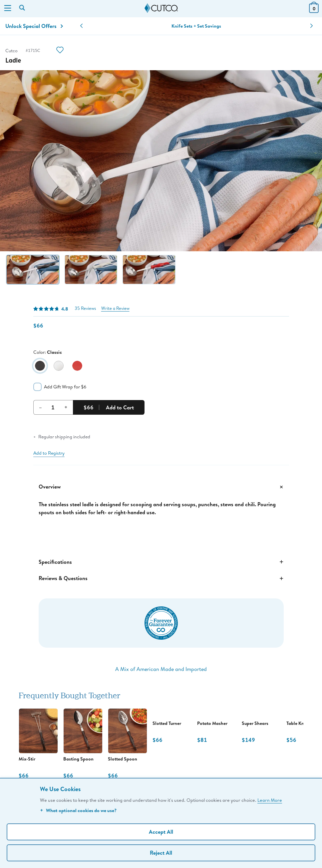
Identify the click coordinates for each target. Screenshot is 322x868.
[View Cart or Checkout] (314, 11)
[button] (81, 26)
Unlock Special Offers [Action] (34, 26)
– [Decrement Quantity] (40, 407)
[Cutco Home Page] (161, 8)
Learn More (270, 800)
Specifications (161, 562)
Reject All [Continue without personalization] (161, 853)
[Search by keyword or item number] (23, 8)
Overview (161, 487)
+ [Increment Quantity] (66, 407)
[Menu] (8, 9)
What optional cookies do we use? (78, 810)
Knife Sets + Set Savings (196, 26)
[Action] (60, 51)
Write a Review (115, 308)
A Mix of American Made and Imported (161, 669)
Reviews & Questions (161, 578)
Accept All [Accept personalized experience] (161, 832)
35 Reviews (85, 308)
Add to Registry (49, 453)
